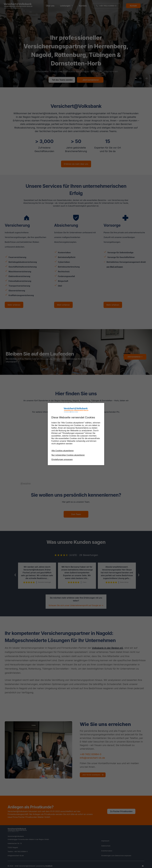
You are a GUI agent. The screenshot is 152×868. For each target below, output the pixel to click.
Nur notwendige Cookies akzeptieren (68, 455)
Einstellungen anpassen (62, 459)
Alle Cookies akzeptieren (63, 451)
